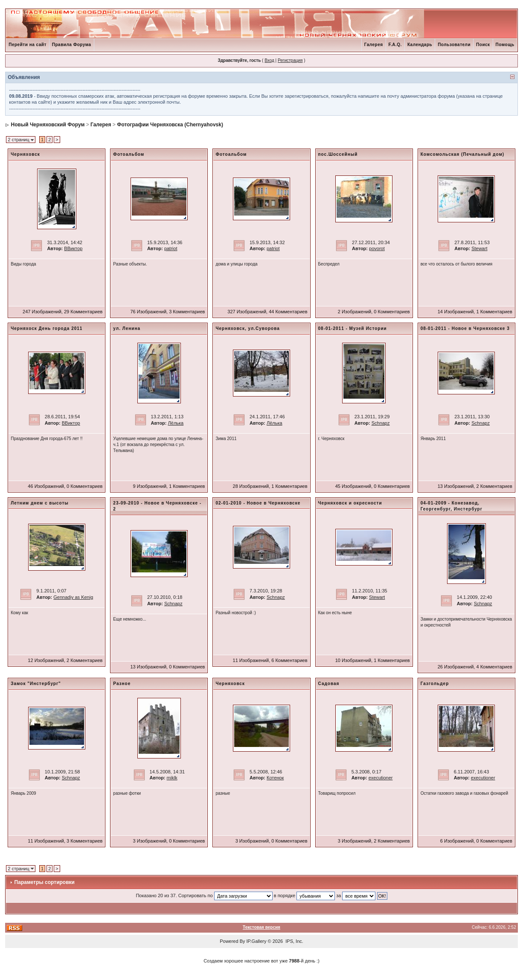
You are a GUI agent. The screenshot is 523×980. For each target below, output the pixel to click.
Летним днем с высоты (40, 503)
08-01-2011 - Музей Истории (353, 328)
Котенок (275, 778)
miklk (172, 778)
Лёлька (176, 423)
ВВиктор (73, 248)
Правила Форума (72, 45)
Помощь (505, 45)
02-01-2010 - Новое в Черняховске (258, 503)
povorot (377, 248)
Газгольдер (435, 684)
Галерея (374, 45)
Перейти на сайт (28, 45)
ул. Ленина (127, 328)
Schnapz (381, 423)
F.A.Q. (395, 45)
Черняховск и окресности (350, 503)
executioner (381, 778)
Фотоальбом (129, 154)
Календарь (420, 45)
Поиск (483, 45)
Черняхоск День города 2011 (46, 328)
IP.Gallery (257, 941)
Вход (269, 60)
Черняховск (25, 154)
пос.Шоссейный (338, 154)
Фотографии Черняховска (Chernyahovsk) (170, 125)
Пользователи (454, 45)
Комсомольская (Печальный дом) (463, 154)
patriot (171, 248)
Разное (122, 684)
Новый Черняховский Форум (48, 125)
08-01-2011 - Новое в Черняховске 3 (465, 328)
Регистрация (290, 60)
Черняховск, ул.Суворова (247, 328)
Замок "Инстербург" (36, 684)
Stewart (479, 248)
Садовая (329, 684)
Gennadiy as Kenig (73, 597)
